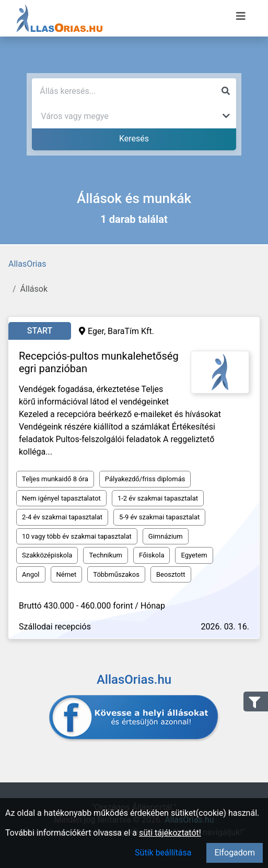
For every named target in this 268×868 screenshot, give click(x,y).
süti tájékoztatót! (170, 833)
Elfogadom (235, 853)
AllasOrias (27, 264)
